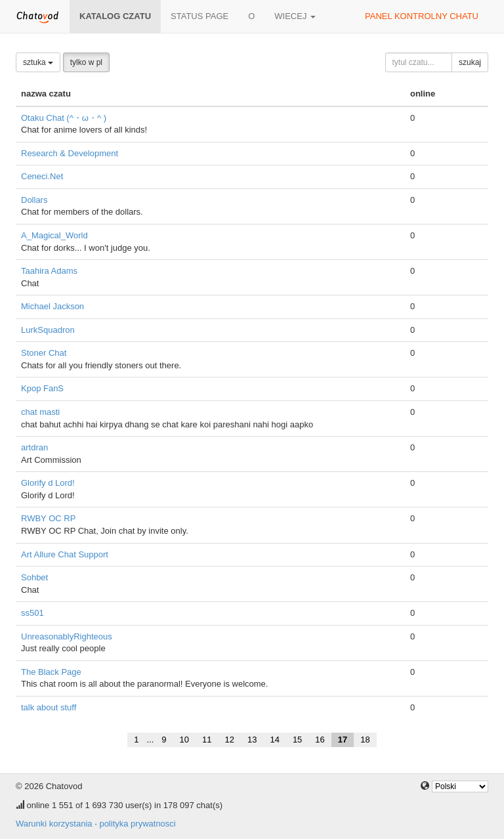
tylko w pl (86, 62)
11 (207, 740)
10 (184, 740)
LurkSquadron (48, 330)
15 (297, 740)
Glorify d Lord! (48, 483)
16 (320, 740)
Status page (199, 16)
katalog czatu (115, 16)
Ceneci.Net (42, 176)
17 (343, 740)
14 (274, 740)
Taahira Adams (49, 271)
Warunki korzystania (54, 824)
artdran (34, 447)
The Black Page (51, 672)
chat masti (40, 412)
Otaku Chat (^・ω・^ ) (64, 118)
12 (229, 740)
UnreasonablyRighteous (67, 636)
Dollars (34, 200)
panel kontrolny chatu (422, 16)
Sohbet (34, 577)
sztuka (38, 62)
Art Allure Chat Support (65, 554)
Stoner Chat (44, 353)
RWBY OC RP (48, 518)
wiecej (295, 16)
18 (365, 740)
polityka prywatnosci (137, 824)
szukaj (470, 62)
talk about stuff (49, 707)
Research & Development (70, 153)
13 (252, 740)
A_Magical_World (54, 235)
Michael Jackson (52, 306)
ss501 (32, 613)
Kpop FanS (42, 388)
